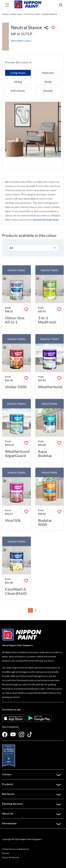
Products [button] (32, 784)
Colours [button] (32, 774)
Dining (18, 82)
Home (5, 14)
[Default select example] (33, 248)
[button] (61, 5)
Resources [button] (32, 794)
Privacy (6, 853)
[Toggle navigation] (7, 5)
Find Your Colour (32, 14)
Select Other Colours (21, 41)
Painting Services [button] (32, 804)
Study (48, 82)
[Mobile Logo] (28, 4)
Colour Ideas (16, 14)
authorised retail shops (46, 220)
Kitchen (48, 91)
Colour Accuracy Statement (15, 849)
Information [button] (32, 823)
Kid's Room (18, 91)
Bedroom (48, 73)
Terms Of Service (11, 857)
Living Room (18, 73)
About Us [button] (32, 814)
